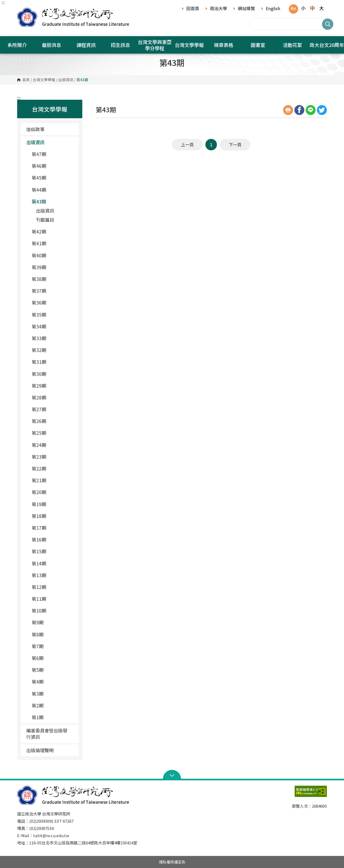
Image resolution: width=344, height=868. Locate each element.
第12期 (53, 587)
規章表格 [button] (224, 45)
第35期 (53, 315)
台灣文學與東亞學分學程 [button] (155, 45)
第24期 (53, 445)
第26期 (53, 421)
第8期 (53, 634)
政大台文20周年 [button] (327, 45)
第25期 (53, 433)
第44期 (53, 190)
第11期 (53, 599)
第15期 (53, 551)
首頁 (26, 80)
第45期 (53, 178)
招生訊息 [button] (120, 45)
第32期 (53, 350)
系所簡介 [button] (17, 45)
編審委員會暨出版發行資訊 (47, 734)
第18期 (53, 516)
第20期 (53, 492)
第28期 (53, 397)
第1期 (53, 717)
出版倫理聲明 (40, 750)
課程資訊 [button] (86, 45)
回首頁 (193, 9)
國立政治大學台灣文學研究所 (23, 11)
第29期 (53, 386)
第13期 (53, 575)
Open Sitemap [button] (172, 775)
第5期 (53, 670)
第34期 (53, 326)
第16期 (53, 539)
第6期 (53, 658)
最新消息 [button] (51, 45)
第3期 (53, 694)
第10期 (53, 611)
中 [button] (312, 8)
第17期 (53, 528)
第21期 (53, 480)
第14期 (53, 563)
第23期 (53, 457)
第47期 (53, 154)
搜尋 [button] (328, 24)
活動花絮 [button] (293, 45)
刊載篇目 (45, 220)
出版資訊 (66, 80)
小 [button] (303, 8)
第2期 (53, 705)
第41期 (53, 243)
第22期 (53, 468)
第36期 (53, 303)
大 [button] (321, 8)
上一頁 (187, 144)
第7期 (53, 646)
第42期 (53, 231)
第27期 (53, 409)
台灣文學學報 (44, 80)
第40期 (53, 255)
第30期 (53, 374)
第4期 (53, 682)
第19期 (53, 504)
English (273, 9)
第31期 (53, 362)
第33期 (53, 338)
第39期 (53, 267)
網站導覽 (246, 9)
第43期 (53, 201)
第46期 (53, 166)
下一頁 (235, 144)
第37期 (53, 291)
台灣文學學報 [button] (189, 45)
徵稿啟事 (35, 129)
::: (3, 2)
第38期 (53, 279)
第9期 (53, 622)
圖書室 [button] (258, 45)
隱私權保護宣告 (172, 862)
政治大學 (219, 9)
